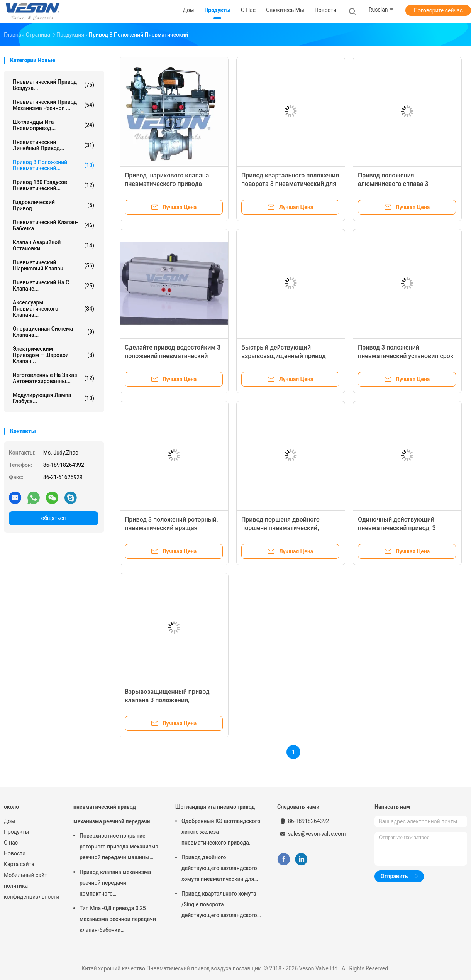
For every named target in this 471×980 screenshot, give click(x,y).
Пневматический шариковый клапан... (53, 265)
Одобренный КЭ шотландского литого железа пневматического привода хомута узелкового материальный (221, 833)
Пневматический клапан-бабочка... (53, 225)
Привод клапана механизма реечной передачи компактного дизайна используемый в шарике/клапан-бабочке (115, 884)
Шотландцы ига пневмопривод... (53, 125)
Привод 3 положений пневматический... (53, 165)
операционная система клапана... (53, 332)
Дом (9, 821)
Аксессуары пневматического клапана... (53, 309)
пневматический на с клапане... (53, 286)
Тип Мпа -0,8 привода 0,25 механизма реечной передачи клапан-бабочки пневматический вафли (118, 920)
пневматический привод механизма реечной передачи (112, 814)
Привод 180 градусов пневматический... (53, 185)
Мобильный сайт (25, 875)
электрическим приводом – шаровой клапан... (53, 355)
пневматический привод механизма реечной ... (53, 105)
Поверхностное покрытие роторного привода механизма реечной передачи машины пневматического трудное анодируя (119, 848)
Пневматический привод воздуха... (53, 85)
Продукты (17, 832)
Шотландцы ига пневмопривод (215, 807)
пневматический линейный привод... (53, 145)
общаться (53, 518)
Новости (15, 853)
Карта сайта (19, 864)
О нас (11, 843)
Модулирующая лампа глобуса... (53, 398)
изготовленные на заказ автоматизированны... (53, 378)
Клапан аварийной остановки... (53, 245)
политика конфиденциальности (31, 891)
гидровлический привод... (53, 205)
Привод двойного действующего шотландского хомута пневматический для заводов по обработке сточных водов (221, 869)
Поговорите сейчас (438, 10)
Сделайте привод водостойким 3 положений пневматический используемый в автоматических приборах (188, 356)
